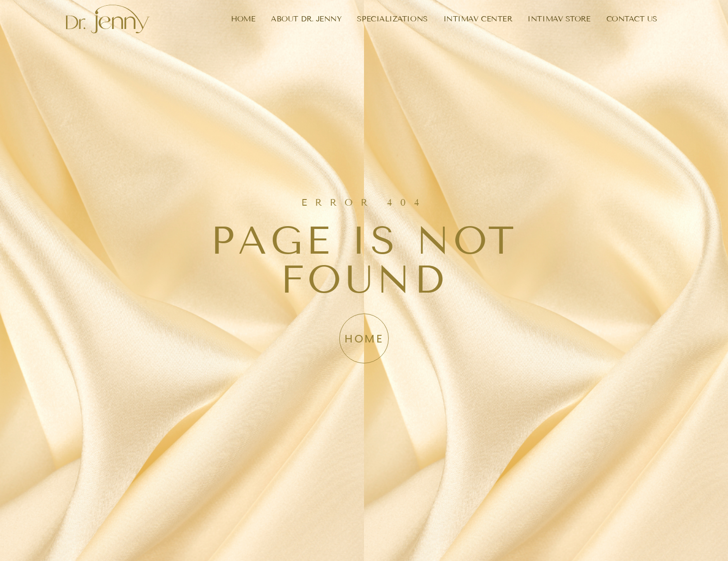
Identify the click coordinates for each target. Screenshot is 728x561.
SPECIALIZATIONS (392, 19)
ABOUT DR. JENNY (306, 19)
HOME (243, 19)
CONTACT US (632, 19)
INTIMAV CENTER (478, 19)
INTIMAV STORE (559, 19)
